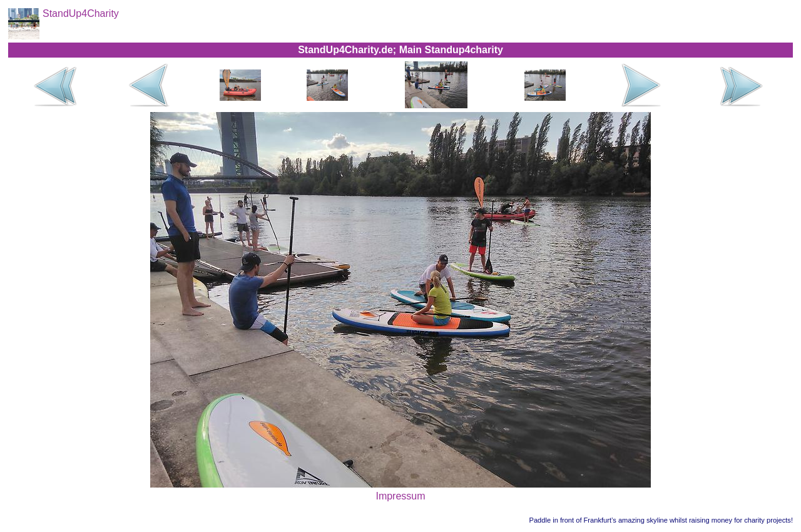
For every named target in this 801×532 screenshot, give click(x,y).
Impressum (400, 496)
